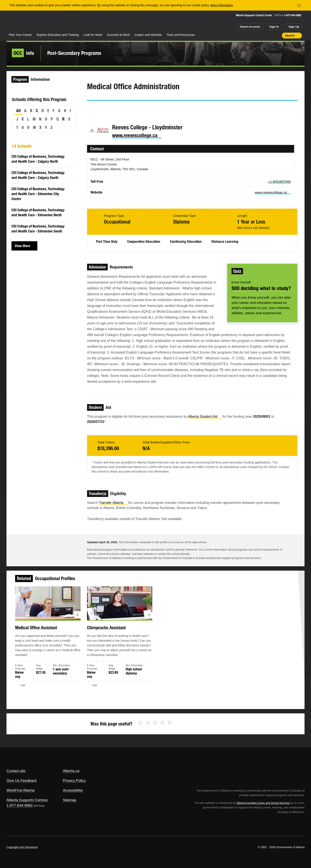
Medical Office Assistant (46, 632)
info (23, 53)
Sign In (274, 27)
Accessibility (73, 790)
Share (254, 35)
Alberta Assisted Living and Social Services (263, 803)
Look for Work (93, 35)
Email (127, 108)
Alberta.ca (71, 771)
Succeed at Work (118, 35)
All (18, 111)
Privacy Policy (74, 781)
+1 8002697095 (279, 182)
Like (269, 35)
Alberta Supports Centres (27, 800)
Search (290, 36)
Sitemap (70, 800)
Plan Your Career (20, 35)
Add (262, 35)
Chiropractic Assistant (110, 632)
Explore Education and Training (58, 35)
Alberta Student (205, 417)
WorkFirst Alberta (21, 790)
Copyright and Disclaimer (22, 847)
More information (222, 5)
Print (277, 35)
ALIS (53, 21)
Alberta (24, 22)
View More (22, 246)
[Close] (299, 5)
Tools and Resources (181, 35)
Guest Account (250, 27)
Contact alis (16, 771)
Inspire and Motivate (148, 35)
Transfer (113, 503)
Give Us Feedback (22, 781)
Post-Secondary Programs (74, 53)
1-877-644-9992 (293, 15)
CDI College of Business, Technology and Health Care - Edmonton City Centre (38, 194)
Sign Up (294, 27)
